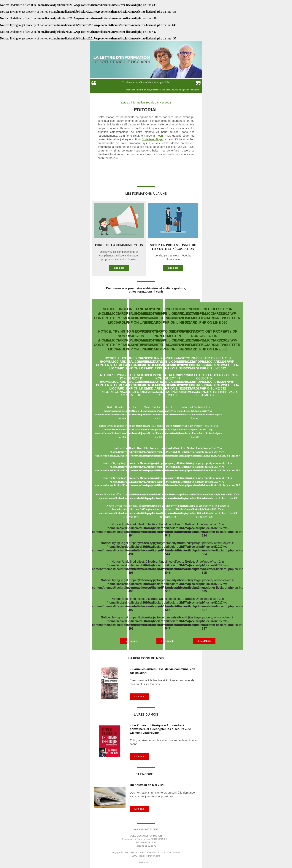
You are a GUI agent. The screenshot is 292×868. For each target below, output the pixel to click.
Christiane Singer (153, 139)
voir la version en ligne (146, 829)
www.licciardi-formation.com (146, 856)
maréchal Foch (153, 136)
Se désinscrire (146, 863)
